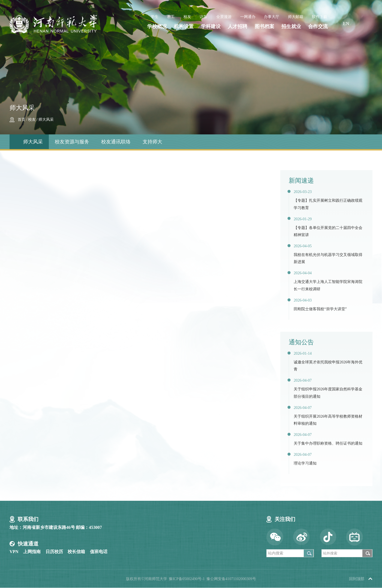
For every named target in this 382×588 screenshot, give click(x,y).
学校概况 (157, 27)
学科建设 (211, 27)
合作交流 (318, 27)
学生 (155, 17)
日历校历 (54, 552)
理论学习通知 (305, 463)
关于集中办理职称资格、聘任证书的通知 (328, 443)
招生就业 (291, 27)
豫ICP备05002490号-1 (187, 579)
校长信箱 (76, 552)
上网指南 (32, 552)
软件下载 (320, 17)
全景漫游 (224, 17)
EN (346, 23)
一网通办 (248, 17)
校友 (187, 17)
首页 (22, 119)
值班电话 (99, 552)
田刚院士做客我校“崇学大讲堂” (320, 309)
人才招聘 (237, 27)
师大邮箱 (296, 17)
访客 (203, 17)
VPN (14, 552)
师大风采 (46, 119)
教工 (171, 17)
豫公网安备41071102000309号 (231, 579)
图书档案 (264, 27)
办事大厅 (272, 17)
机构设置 (184, 27)
